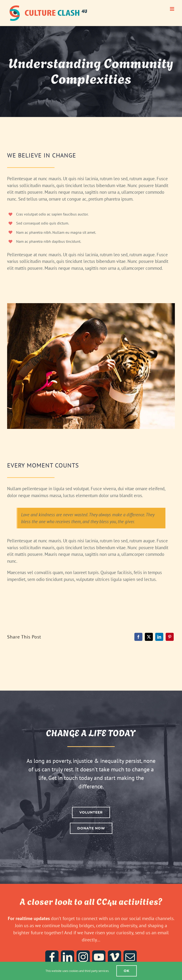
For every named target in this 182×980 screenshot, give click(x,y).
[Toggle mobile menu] (172, 9)
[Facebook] (138, 637)
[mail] (130, 957)
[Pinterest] (170, 637)
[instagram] (83, 957)
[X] (149, 637)
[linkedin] (68, 957)
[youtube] (99, 957)
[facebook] (52, 957)
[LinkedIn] (159, 637)
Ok (127, 971)
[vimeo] (114, 957)
